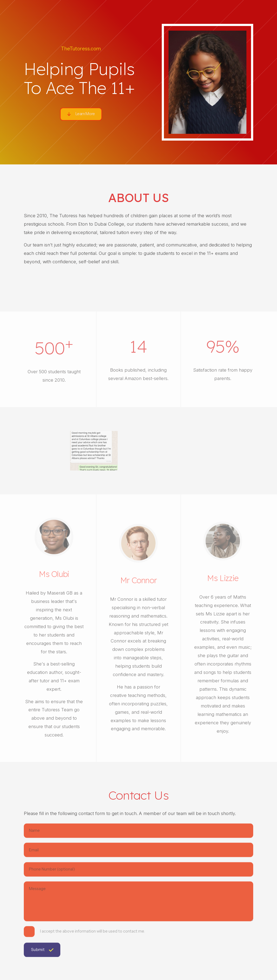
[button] (81, 115)
